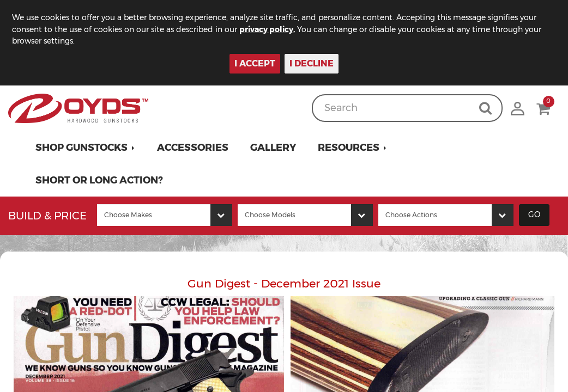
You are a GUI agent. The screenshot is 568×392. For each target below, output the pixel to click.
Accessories (193, 148)
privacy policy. (267, 29)
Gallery (273, 148)
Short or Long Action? (99, 180)
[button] (85, 148)
